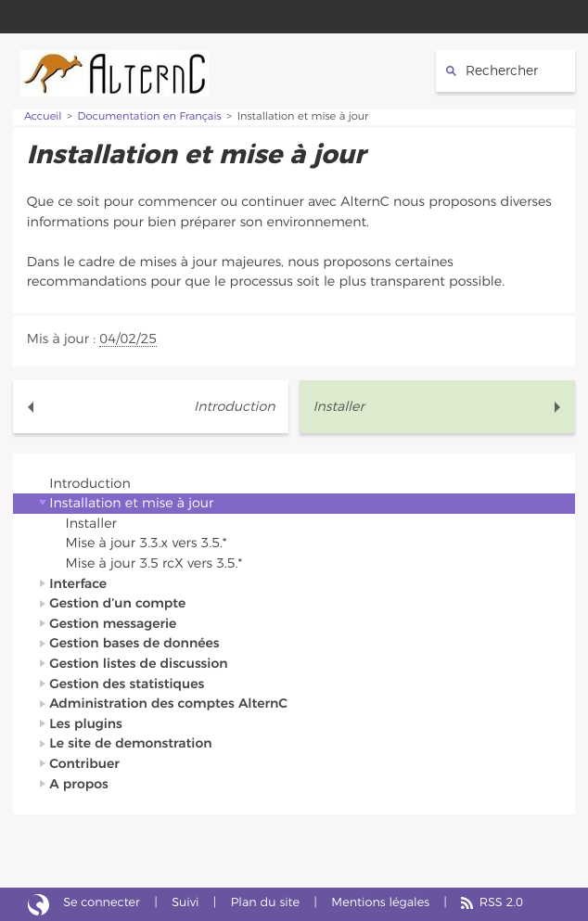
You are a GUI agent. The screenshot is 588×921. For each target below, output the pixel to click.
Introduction (234, 407)
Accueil (43, 117)
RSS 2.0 (501, 903)
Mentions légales (380, 903)
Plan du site (265, 903)
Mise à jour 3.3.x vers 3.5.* (147, 543)
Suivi (185, 903)
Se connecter (102, 903)
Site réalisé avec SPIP (38, 904)
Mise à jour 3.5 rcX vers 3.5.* (154, 563)
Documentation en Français (150, 117)
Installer (338, 407)
